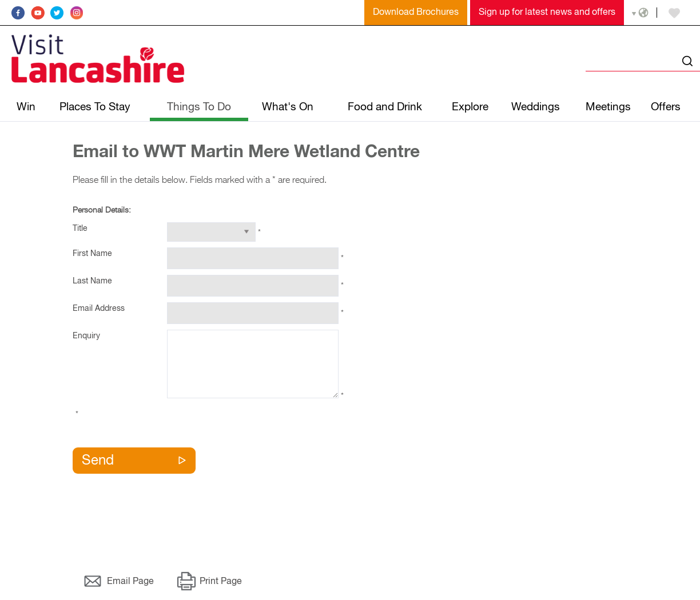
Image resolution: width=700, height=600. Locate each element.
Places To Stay (95, 107)
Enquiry (86, 336)
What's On (288, 107)
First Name (92, 254)
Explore (470, 107)
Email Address (99, 309)
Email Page (130, 582)
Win (26, 107)
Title (80, 229)
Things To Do (199, 107)
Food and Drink (385, 107)
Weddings (536, 107)
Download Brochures (416, 13)
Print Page (221, 582)
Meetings (608, 107)
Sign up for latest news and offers (547, 13)
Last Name (92, 281)
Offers (666, 107)
